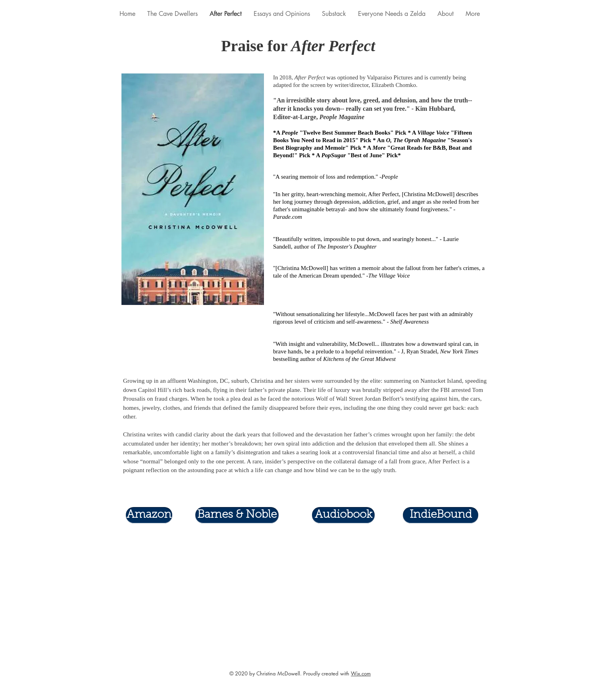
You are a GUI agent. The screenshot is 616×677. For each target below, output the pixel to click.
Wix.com (361, 673)
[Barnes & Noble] (237, 515)
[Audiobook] (343, 515)
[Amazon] (149, 515)
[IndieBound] (441, 515)
